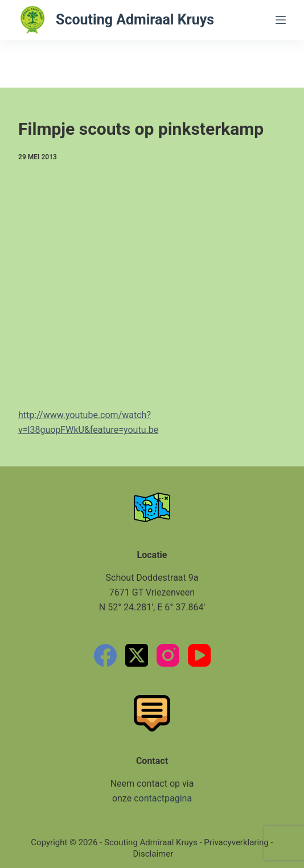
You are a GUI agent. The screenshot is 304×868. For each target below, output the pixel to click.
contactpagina (163, 798)
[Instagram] (168, 655)
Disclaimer (153, 854)
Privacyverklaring (236, 842)
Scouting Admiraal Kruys (135, 20)
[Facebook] (105, 655)
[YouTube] (199, 655)
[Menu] (281, 20)
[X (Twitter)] (137, 655)
